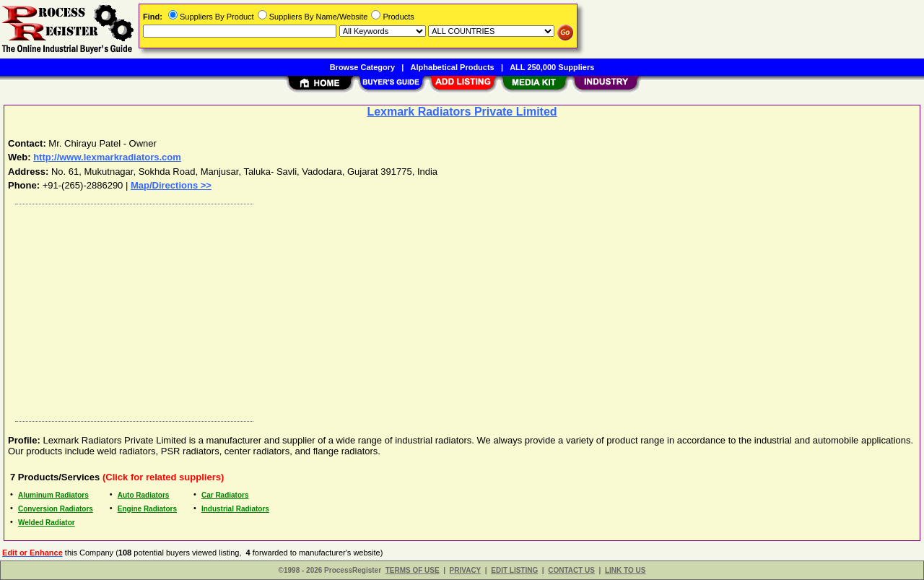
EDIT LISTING (514, 570)
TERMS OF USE (413, 570)
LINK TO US (625, 570)
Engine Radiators (147, 509)
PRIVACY (466, 570)
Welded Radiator (47, 523)
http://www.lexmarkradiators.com (107, 157)
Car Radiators (225, 495)
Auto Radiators (144, 495)
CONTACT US (571, 570)
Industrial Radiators (235, 509)
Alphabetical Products (453, 67)
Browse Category (362, 67)
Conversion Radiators (56, 509)
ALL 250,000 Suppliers (552, 67)
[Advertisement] (443, 309)
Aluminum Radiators (53, 495)
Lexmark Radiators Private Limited (462, 112)
